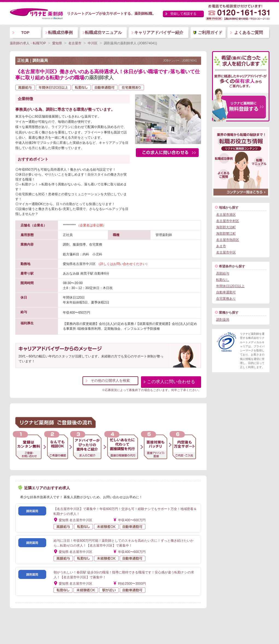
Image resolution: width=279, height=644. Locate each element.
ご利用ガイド (210, 32)
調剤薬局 (223, 320)
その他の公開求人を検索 (110, 381)
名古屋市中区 (226, 252)
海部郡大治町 (226, 227)
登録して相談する (183, 14)
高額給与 (223, 273)
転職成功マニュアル (103, 32)
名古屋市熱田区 (228, 240)
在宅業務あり (226, 299)
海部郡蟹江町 (226, 234)
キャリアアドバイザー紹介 (159, 32)
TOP (25, 32)
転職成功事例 (60, 32)
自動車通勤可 (226, 292)
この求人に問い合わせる (171, 382)
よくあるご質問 (249, 32)
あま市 (221, 246)
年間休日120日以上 (230, 286)
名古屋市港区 (226, 215)
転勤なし (223, 280)
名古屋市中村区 (228, 221)
